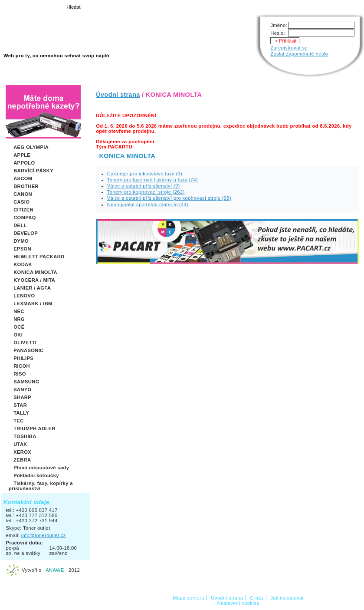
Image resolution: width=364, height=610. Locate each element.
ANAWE (55, 570)
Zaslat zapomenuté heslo (299, 54)
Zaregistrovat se (289, 48)
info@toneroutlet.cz (44, 535)
